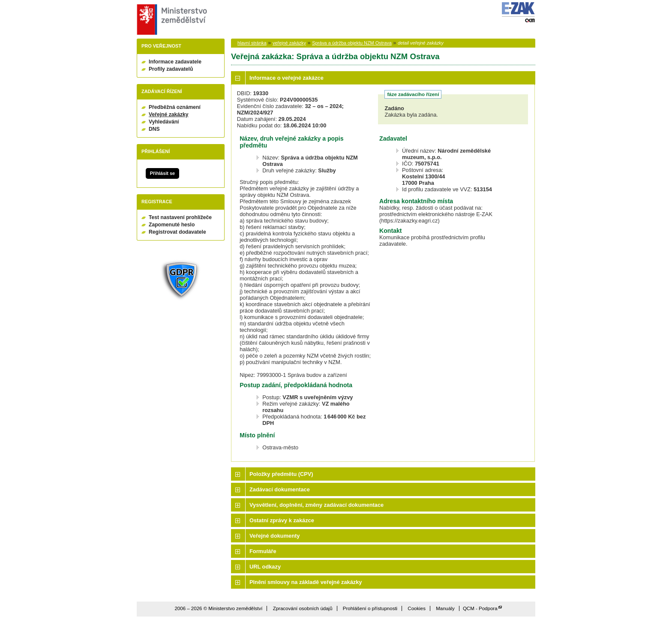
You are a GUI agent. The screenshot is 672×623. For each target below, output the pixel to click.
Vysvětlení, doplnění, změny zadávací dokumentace (316, 505)
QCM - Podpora (480, 608)
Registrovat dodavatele (177, 232)
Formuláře (263, 551)
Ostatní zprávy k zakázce (282, 520)
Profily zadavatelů (171, 69)
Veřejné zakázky (169, 114)
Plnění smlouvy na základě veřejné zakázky (306, 582)
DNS (154, 129)
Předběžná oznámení (175, 107)
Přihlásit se (162, 173)
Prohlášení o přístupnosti (370, 608)
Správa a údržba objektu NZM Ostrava (352, 43)
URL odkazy (265, 567)
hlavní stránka (252, 43)
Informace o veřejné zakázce (286, 78)
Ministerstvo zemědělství (171, 20)
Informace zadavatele (175, 62)
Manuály (445, 608)
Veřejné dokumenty (274, 536)
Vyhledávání (164, 122)
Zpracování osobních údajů (303, 608)
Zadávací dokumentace (280, 489)
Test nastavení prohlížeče (180, 217)
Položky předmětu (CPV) (281, 474)
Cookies (417, 608)
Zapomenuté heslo (172, 225)
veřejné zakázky (289, 43)
